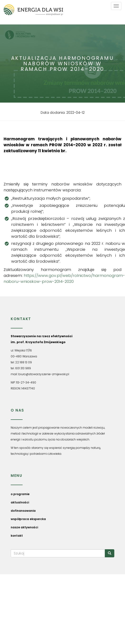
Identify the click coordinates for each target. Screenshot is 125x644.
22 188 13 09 (24, 362)
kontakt (17, 536)
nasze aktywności (24, 527)
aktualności (20, 502)
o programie (20, 494)
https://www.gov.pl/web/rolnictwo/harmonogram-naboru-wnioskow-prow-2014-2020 (64, 278)
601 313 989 (23, 368)
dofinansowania (23, 511)
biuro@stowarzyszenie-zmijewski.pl (44, 374)
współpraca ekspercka (28, 519)
